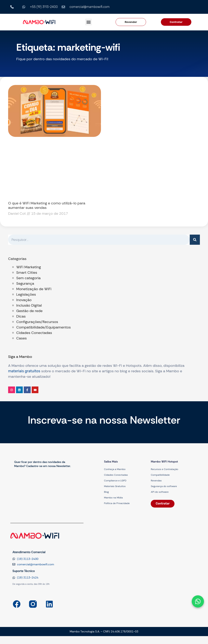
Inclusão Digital (29, 305)
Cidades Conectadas (34, 333)
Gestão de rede (29, 311)
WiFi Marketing (29, 267)
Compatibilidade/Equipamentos (43, 327)
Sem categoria (28, 278)
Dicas (21, 316)
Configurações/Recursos (37, 322)
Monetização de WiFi (34, 289)
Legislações (26, 294)
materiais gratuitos (24, 371)
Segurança (25, 283)
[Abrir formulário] (198, 601)
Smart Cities (27, 273)
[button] (88, 22)
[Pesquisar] (195, 240)
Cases (21, 338)
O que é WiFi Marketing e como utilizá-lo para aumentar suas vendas (47, 205)
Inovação (24, 300)
